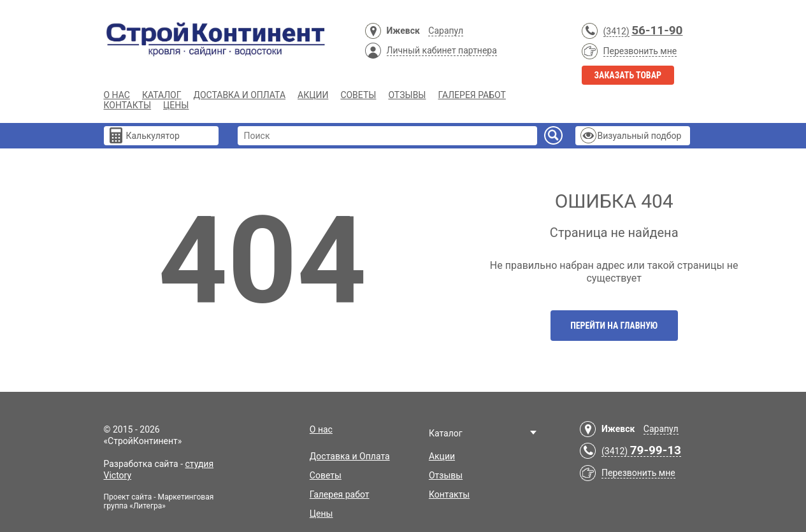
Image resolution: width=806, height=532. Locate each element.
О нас (117, 95)
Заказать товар (628, 75)
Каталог (162, 95)
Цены (176, 105)
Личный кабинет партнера (442, 50)
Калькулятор (153, 136)
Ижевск (403, 31)
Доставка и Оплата (240, 95)
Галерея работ (471, 95)
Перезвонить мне (640, 51)
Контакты (128, 105)
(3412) (616, 31)
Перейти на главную (614, 326)
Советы (358, 95)
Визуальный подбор (640, 136)
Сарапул (446, 31)
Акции (313, 95)
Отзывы (407, 95)
